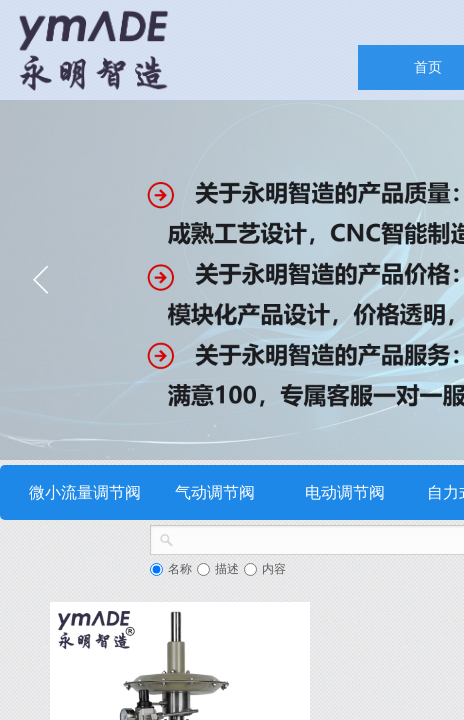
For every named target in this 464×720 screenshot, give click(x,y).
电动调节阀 (345, 492)
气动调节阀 (215, 492)
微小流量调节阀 (85, 492)
